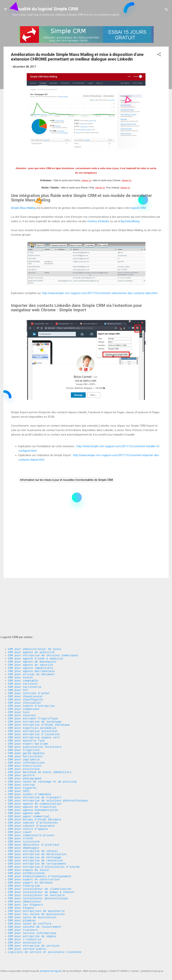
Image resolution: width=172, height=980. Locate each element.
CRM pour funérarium (24, 873)
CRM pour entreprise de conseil (33, 833)
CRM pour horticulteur (26, 721)
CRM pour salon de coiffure (30, 918)
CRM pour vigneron (22, 758)
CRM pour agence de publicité (31, 599)
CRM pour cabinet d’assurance (31, 803)
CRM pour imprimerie (24, 725)
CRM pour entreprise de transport (35, 769)
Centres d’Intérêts (98, 221)
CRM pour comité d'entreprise (31, 662)
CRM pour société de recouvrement (35, 922)
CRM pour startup (21, 755)
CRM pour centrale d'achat (29, 647)
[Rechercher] (166, 10)
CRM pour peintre (21, 743)
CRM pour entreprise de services (34, 944)
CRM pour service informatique (32, 929)
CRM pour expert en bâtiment (31, 870)
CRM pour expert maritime (28, 706)
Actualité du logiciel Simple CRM (45, 9)
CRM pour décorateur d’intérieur (34, 825)
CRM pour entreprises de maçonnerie (36, 903)
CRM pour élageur (21, 899)
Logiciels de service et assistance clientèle (45, 951)
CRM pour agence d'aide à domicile (36, 606)
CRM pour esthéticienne (26, 859)
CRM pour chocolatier (25, 658)
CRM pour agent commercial (29, 792)
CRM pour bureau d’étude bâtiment (35, 795)
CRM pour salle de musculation (32, 911)
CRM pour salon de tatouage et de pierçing (42, 751)
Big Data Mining (130, 221)
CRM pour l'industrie (25, 937)
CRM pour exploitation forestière (35, 710)
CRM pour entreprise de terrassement (37, 847)
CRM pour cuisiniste (24, 821)
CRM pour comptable (23, 632)
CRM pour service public (27, 948)
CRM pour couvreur (22, 673)
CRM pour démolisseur (25, 892)
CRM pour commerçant (24, 666)
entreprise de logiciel (51, 971)
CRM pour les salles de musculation (36, 907)
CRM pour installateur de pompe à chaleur (41, 881)
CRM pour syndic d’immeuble (30, 766)
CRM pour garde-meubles (26, 718)
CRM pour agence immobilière (31, 617)
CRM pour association (26, 940)
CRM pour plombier (22, 914)
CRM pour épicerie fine (26, 703)
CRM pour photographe (25, 747)
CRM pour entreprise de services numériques (43, 602)
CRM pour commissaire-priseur (31, 814)
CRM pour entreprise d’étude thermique (39, 684)
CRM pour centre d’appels (28, 807)
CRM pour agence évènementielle (33, 784)
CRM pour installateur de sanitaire (36, 885)
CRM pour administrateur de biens (35, 595)
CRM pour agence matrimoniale (31, 621)
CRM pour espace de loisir (29, 855)
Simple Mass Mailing (23, 208)
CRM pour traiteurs (23, 925)
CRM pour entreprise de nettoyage (35, 840)
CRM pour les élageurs (26, 896)
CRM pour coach (20, 810)
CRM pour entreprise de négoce (32, 933)
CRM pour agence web (24, 788)
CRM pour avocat (21, 628)
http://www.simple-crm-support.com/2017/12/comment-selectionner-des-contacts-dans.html (100, 293)
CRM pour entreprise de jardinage (35, 680)
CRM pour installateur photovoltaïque (38, 888)
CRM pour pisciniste (24, 736)
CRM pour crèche (21, 818)
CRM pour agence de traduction (32, 781)
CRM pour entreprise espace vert (34, 699)
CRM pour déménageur (24, 829)
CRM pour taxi (19, 669)
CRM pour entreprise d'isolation (34, 695)
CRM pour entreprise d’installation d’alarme (44, 851)
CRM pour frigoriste (24, 714)
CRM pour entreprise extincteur (33, 692)
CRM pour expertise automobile (32, 688)
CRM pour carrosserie (25, 640)
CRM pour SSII (19, 762)
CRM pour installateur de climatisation (40, 877)
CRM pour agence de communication (35, 777)
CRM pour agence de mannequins (32, 610)
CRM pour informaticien (26, 729)
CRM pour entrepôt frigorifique (33, 677)
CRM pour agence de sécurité (31, 614)
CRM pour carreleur (23, 636)
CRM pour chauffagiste (26, 654)
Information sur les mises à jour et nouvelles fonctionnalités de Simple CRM (66, 480)
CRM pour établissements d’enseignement (40, 862)
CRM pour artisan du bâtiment (31, 625)
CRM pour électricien (25, 732)
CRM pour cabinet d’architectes (33, 799)
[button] (159, 55)
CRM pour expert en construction (34, 866)
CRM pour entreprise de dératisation (37, 836)
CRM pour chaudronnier (26, 651)
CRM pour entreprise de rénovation (36, 844)
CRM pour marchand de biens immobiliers (40, 740)
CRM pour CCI (18, 643)
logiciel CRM (138, 208)
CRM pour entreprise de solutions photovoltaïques (48, 773)
